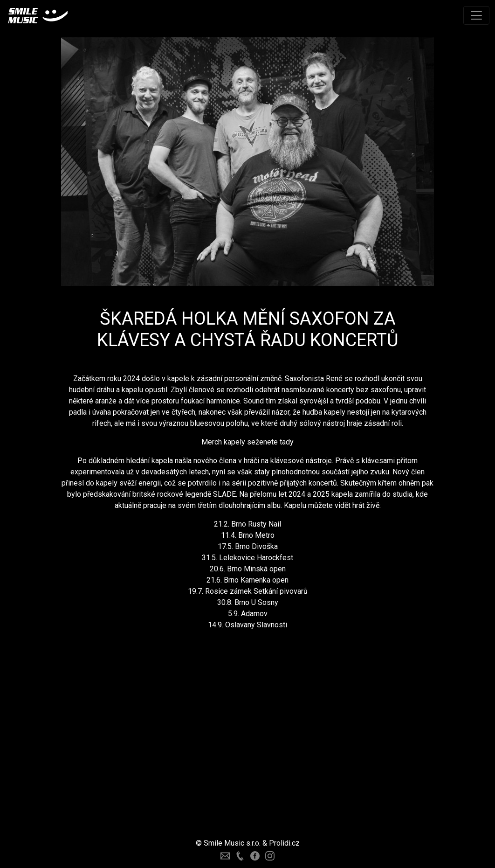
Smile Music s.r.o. (232, 843)
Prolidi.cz (284, 843)
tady (287, 442)
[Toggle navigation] (476, 15)
